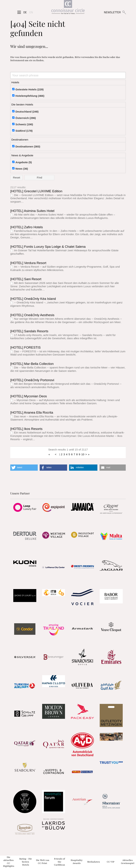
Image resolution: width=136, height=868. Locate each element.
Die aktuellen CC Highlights (9, 862)
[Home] (68, 8)
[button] (24, 468)
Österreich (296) (26, 118)
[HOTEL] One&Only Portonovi (32, 380)
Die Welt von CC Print (43, 862)
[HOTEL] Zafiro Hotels (27, 227)
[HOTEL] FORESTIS (25, 347)
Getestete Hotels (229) (29, 89)
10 (83, 454)
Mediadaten (93, 862)
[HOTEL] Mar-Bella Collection (32, 364)
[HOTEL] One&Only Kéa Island (33, 299)
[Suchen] (124, 12)
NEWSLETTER (112, 12)
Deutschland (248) (27, 112)
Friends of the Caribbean (59, 862)
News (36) (22, 169)
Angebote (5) (24, 162)
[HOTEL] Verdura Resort (28, 263)
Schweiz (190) (24, 124)
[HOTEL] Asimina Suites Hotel (32, 211)
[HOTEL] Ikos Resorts (26, 429)
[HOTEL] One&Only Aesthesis (32, 315)
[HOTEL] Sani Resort (26, 279)
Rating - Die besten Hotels (26, 862)
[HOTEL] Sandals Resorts (29, 331)
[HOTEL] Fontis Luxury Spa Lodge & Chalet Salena (48, 247)
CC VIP (111, 862)
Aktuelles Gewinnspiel (128, 862)
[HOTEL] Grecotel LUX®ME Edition (36, 191)
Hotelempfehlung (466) (30, 96)
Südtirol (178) (24, 131)
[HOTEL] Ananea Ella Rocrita (32, 412)
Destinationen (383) (28, 146)
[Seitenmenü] (19, 12)
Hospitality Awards (77, 862)
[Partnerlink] (25, 507)
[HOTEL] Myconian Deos (29, 396)
